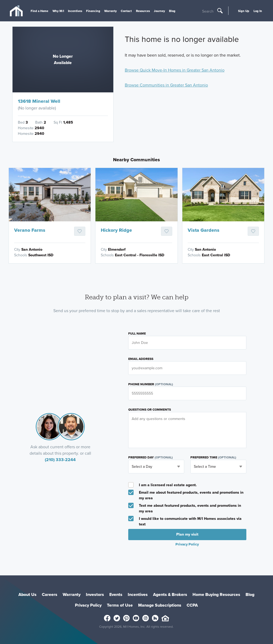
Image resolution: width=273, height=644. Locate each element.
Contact (126, 11)
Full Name (137, 333)
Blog (172, 11)
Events (116, 594)
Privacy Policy (187, 544)
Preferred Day (150, 457)
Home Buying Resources (216, 594)
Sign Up (244, 11)
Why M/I (58, 11)
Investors (95, 594)
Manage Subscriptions (160, 605)
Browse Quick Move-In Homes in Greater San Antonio (175, 70)
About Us (27, 594)
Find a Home (39, 11)
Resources (143, 11)
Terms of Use (120, 605)
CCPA (192, 605)
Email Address (141, 359)
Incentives (75, 11)
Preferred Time (213, 457)
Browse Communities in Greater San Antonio (166, 85)
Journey (159, 11)
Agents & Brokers (170, 594)
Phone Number (151, 384)
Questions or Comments (150, 410)
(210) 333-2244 (60, 460)
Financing (93, 11)
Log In (258, 11)
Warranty (111, 11)
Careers (50, 594)
